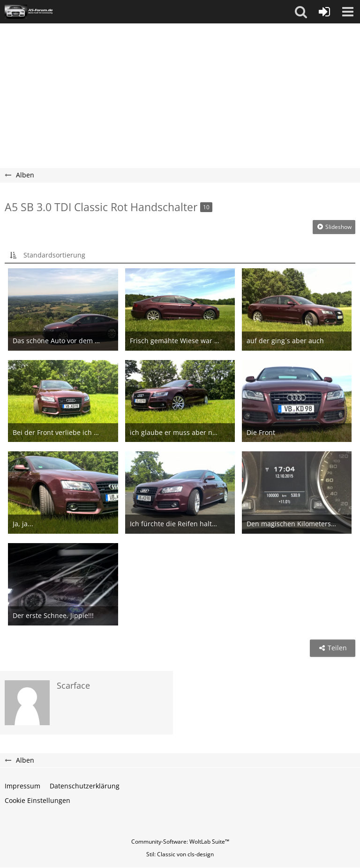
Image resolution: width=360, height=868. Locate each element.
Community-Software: (180, 842)
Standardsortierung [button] (54, 255)
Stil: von (180, 854)
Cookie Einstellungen (37, 800)
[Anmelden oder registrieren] (324, 12)
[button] (301, 12)
